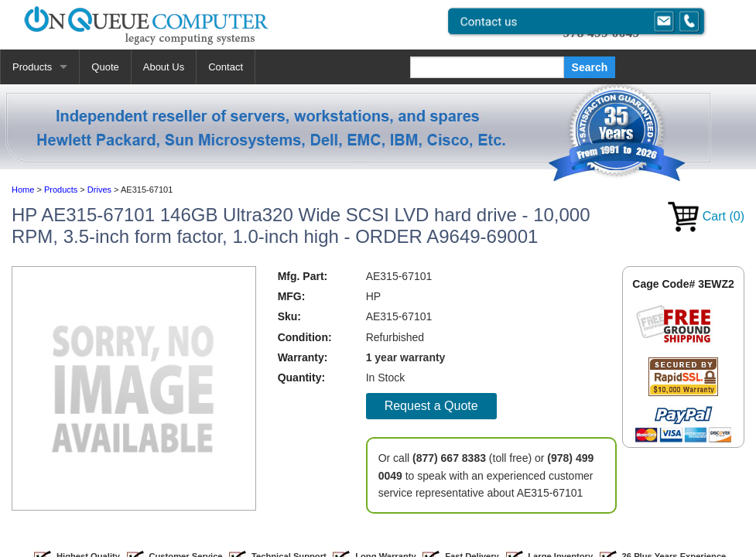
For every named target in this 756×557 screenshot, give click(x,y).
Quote (105, 67)
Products (32, 67)
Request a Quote (431, 406)
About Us (164, 67)
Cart (706, 216)
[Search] (487, 67)
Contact (226, 67)
